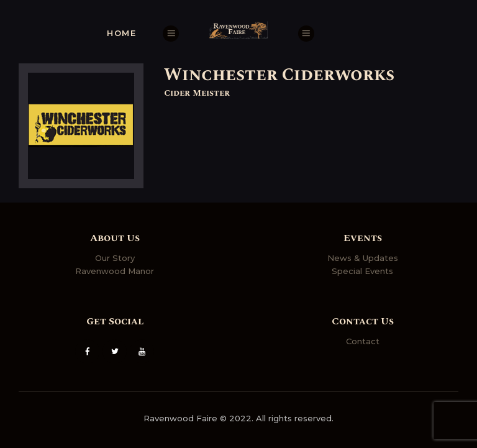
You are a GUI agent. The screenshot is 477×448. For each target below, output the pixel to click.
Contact (363, 341)
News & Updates (363, 258)
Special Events (362, 271)
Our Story (115, 258)
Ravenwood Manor (115, 271)
